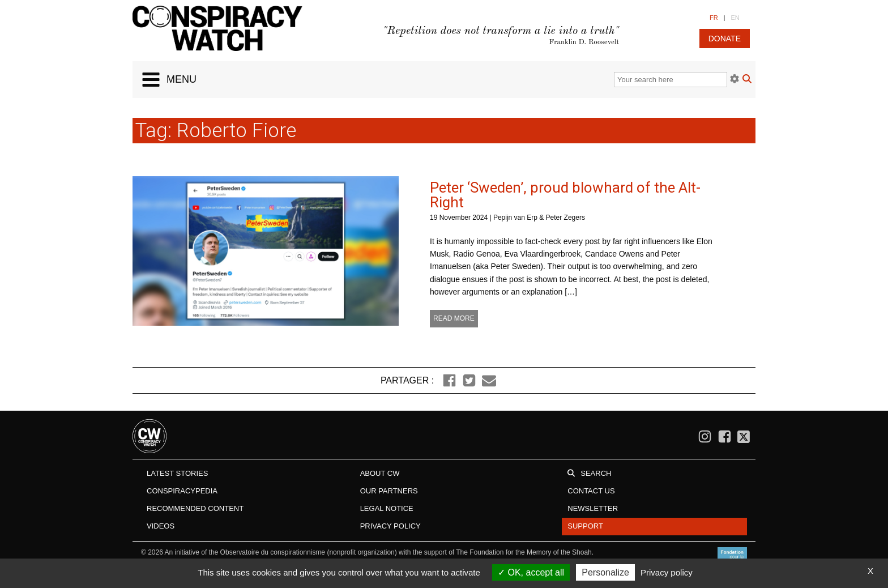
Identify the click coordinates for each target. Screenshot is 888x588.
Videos (161, 526)
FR (714, 18)
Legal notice (387, 508)
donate (725, 39)
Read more (454, 318)
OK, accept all (531, 572)
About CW (380, 473)
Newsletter (593, 508)
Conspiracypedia (182, 491)
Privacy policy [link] (667, 572)
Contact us (591, 491)
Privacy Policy (390, 526)
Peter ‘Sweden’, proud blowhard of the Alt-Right (565, 195)
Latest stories (177, 473)
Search (596, 473)
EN (735, 18)
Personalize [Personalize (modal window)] (605, 572)
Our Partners (389, 491)
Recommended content (195, 508)
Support (585, 526)
